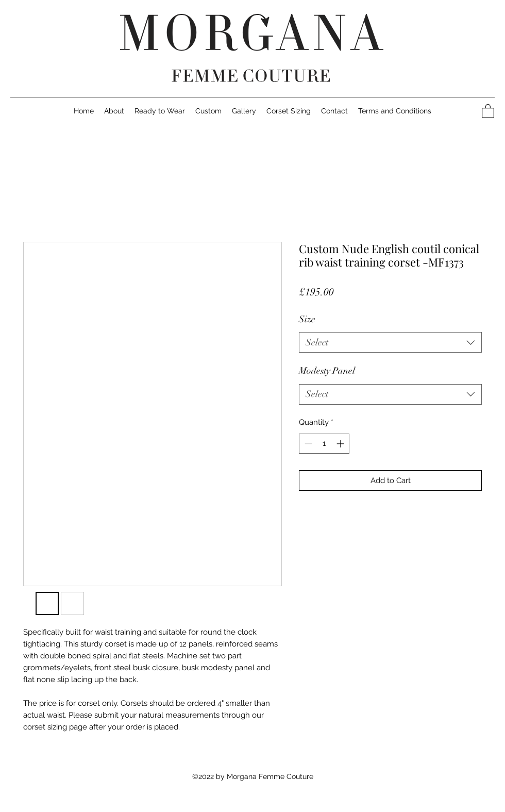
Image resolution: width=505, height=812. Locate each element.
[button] (334, 111)
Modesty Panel (327, 371)
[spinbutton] (324, 444)
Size (307, 319)
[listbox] (390, 342)
